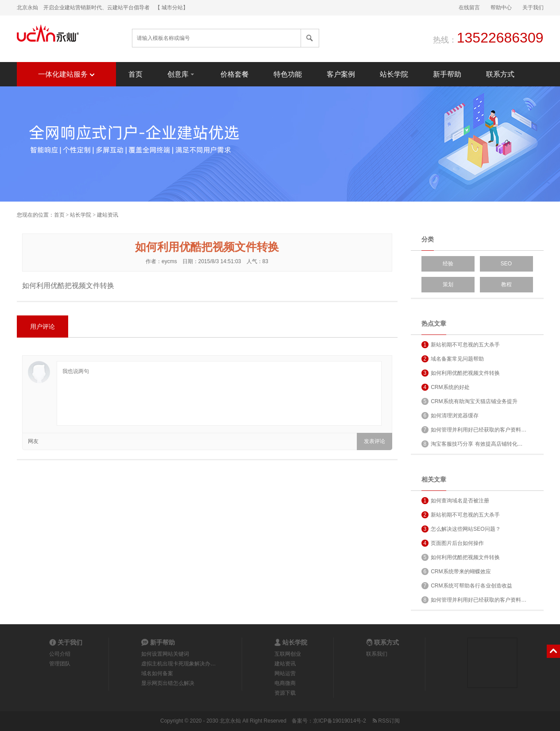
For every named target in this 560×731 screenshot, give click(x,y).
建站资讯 (108, 215)
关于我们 (533, 8)
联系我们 (377, 654)
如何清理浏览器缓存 (450, 416)
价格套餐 (235, 74)
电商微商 (285, 683)
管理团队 (60, 664)
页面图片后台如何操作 (453, 543)
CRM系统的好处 (446, 387)
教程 (506, 284)
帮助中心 (501, 8)
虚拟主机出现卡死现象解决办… (178, 664)
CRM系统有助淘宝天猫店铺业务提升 (469, 401)
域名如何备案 (157, 673)
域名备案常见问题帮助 (453, 359)
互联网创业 (288, 654)
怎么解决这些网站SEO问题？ (461, 529)
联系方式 (500, 74)
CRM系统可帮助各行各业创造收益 (467, 586)
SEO (506, 264)
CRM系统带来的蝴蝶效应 (456, 572)
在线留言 (469, 8)
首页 (135, 74)
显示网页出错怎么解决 (168, 683)
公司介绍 (60, 654)
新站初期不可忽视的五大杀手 (461, 345)
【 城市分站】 (172, 8)
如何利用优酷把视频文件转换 (461, 373)
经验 (448, 264)
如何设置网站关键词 (165, 654)
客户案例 (341, 74)
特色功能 (288, 74)
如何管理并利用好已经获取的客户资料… (474, 430)
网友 (33, 441)
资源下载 (285, 693)
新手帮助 (447, 74)
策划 (448, 284)
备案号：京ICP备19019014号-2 (329, 721)
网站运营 (285, 673)
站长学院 (394, 74)
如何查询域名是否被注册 (456, 501)
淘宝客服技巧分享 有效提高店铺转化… (472, 444)
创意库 (182, 74)
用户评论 (42, 327)
